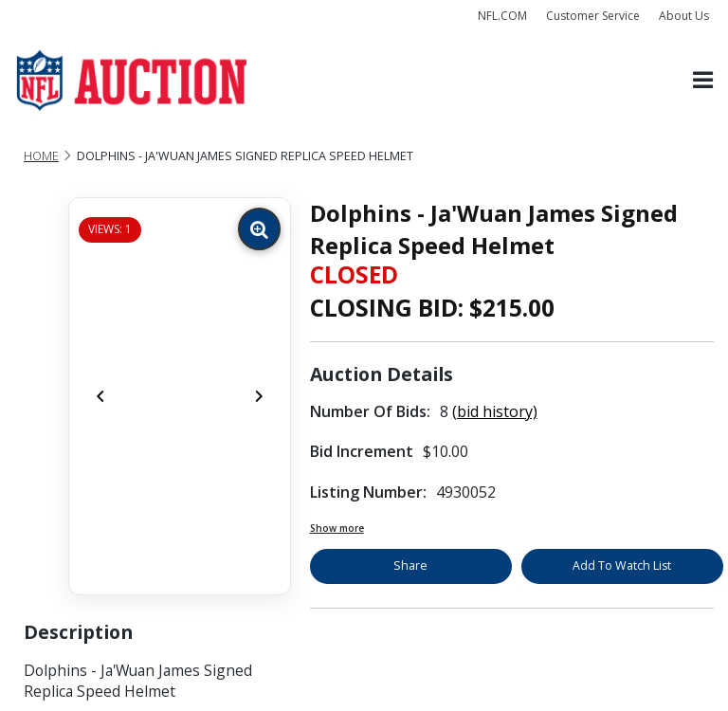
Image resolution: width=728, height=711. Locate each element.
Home (41, 156)
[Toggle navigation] (703, 81)
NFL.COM (502, 16)
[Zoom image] (259, 229)
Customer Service (593, 16)
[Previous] (100, 396)
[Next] (259, 396)
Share (410, 565)
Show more (337, 528)
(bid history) (495, 411)
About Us (684, 16)
